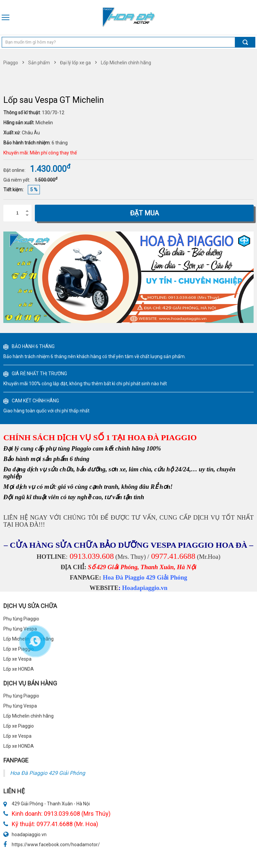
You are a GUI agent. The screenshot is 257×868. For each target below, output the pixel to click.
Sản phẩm (39, 63)
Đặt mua (144, 213)
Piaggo (11, 63)
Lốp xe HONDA (19, 746)
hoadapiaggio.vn (29, 834)
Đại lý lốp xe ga (75, 63)
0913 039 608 (253, 17)
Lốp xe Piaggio (19, 726)
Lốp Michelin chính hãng (126, 63)
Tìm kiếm (245, 42)
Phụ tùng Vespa (20, 706)
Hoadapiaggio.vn (145, 588)
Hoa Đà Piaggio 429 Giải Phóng (145, 577)
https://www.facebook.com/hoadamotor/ (56, 845)
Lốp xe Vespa (17, 736)
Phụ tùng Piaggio (21, 696)
